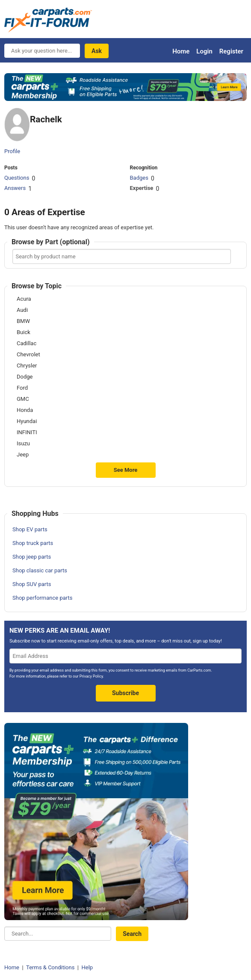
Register (231, 51)
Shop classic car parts (40, 570)
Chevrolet (28, 355)
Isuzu (23, 444)
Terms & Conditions (50, 967)
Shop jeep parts (32, 557)
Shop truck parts (33, 543)
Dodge (25, 377)
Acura (24, 299)
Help (87, 967)
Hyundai (27, 421)
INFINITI (27, 432)
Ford (22, 388)
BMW (23, 321)
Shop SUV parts (32, 584)
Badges (139, 178)
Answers (15, 188)
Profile (12, 151)
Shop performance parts (42, 598)
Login (204, 51)
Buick (24, 332)
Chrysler (27, 366)
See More (126, 470)
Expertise (141, 188)
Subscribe (125, 693)
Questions (17, 178)
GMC (23, 399)
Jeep (23, 455)
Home (181, 51)
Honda (25, 410)
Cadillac (27, 343)
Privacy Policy (91, 676)
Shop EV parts (30, 529)
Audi (22, 310)
